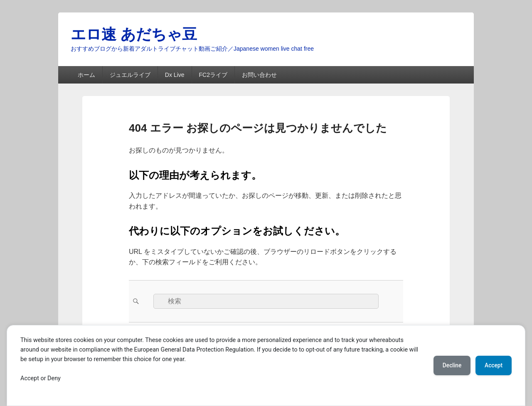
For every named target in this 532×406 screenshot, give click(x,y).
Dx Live (175, 75)
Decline (449, 365)
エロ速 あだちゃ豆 (134, 34)
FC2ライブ (213, 75)
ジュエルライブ (130, 75)
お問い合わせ (259, 75)
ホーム (86, 75)
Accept (493, 365)
